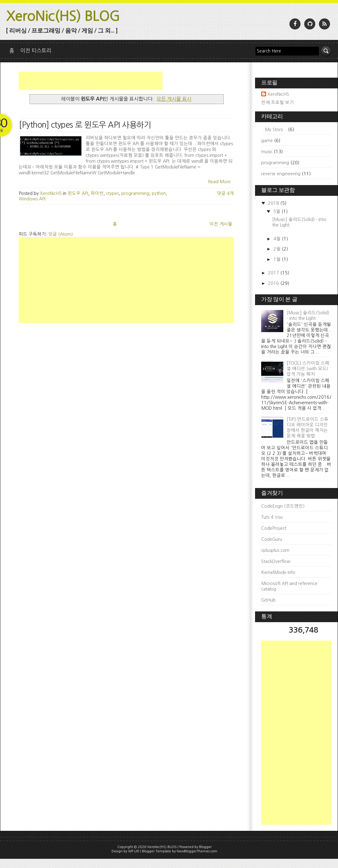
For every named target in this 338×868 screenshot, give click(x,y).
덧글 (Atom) (61, 234)
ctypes (112, 193)
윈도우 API (78, 193)
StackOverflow (276, 561)
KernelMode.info (278, 572)
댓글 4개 (225, 193)
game (267, 141)
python (159, 193)
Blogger (205, 847)
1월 (278, 259)
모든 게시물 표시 (174, 99)
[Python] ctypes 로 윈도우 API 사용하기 (85, 125)
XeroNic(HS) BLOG (63, 16)
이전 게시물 (221, 224)
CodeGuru (272, 539)
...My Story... (274, 130)
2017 (274, 273)
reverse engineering (281, 174)
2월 (278, 249)
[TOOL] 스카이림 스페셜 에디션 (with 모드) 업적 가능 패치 (308, 369)
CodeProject (274, 528)
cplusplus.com (275, 550)
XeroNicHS (278, 94)
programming (135, 193)
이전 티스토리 (36, 50)
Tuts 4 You (272, 517)
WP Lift (134, 851)
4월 (278, 239)
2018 (274, 203)
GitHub (268, 600)
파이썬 (97, 193)
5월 (277, 211)
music (267, 152)
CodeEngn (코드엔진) (283, 506)
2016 (274, 283)
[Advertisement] (91, 81)
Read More (219, 182)
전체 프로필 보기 (277, 103)
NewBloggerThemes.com (197, 851)
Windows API (32, 199)
